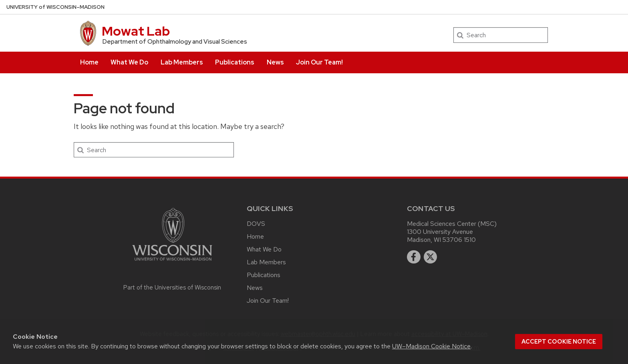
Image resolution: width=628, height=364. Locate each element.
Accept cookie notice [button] (559, 342)
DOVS (256, 224)
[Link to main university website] (172, 262)
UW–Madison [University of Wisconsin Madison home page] (55, 7)
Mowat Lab (136, 31)
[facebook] (414, 257)
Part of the (172, 288)
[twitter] (431, 257)
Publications (235, 62)
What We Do (129, 62)
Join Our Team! (319, 62)
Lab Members (182, 62)
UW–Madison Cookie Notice (431, 346)
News (275, 62)
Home (89, 62)
